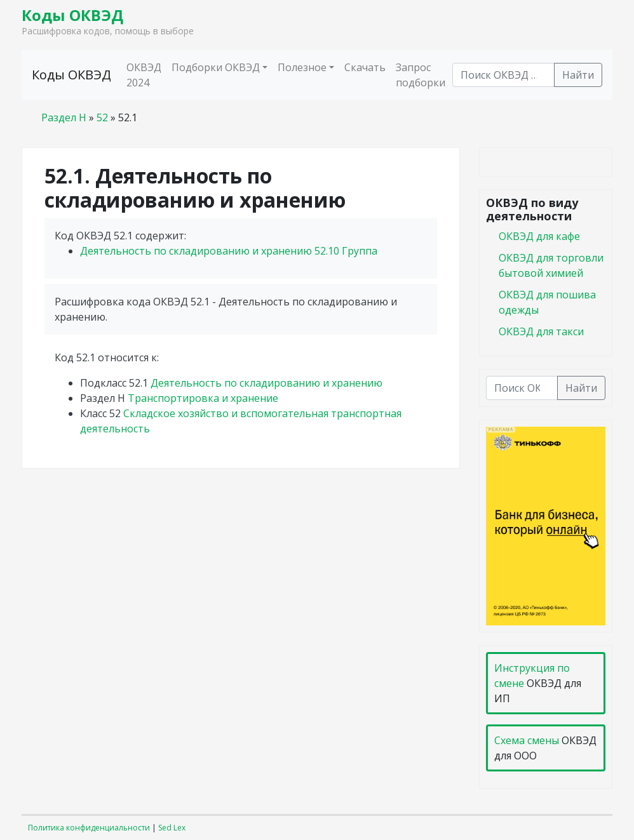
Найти (578, 75)
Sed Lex (172, 828)
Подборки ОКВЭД (216, 67)
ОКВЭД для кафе (539, 236)
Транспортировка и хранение (203, 398)
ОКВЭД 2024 (144, 75)
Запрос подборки (421, 75)
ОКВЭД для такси (541, 331)
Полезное (302, 67)
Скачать (365, 67)
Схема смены (527, 740)
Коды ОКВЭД (72, 15)
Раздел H (64, 117)
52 (102, 117)
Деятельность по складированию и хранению (229, 251)
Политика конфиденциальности (89, 828)
